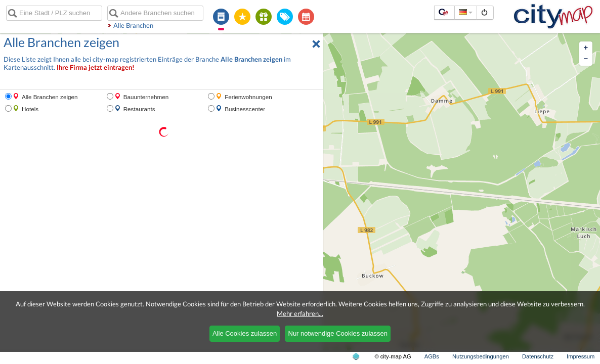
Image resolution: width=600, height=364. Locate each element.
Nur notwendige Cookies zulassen (338, 333)
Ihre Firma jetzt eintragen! (96, 67)
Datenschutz (538, 356)
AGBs (432, 356)
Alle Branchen (133, 25)
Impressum (581, 356)
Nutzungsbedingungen (481, 356)
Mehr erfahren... (300, 313)
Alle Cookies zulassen (245, 333)
